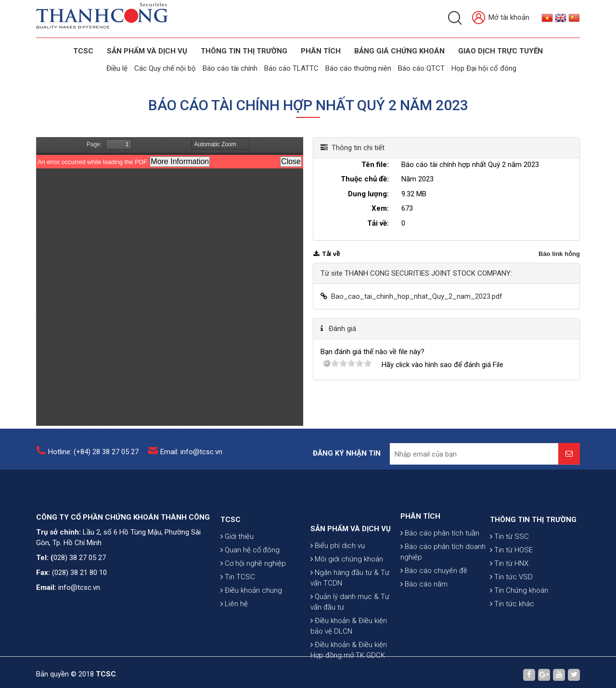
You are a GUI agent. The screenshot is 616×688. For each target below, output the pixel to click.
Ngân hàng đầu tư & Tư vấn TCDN (350, 615)
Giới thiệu (237, 562)
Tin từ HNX (509, 589)
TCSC (83, 51)
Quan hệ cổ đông (250, 576)
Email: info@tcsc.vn (191, 456)
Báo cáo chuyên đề (434, 592)
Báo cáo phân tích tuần (440, 555)
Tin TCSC (238, 603)
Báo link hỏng (559, 254)
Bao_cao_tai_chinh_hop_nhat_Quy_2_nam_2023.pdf (417, 296)
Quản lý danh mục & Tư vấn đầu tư (350, 639)
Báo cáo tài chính (230, 68)
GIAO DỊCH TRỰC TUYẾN (500, 51)
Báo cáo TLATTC (291, 68)
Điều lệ (117, 68)
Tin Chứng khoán (519, 616)
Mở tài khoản (501, 18)
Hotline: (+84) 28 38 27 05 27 (93, 456)
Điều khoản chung (251, 616)
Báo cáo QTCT (421, 68)
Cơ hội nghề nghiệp (253, 589)
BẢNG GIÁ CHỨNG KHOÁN (399, 51)
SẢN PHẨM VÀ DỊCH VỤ (147, 51)
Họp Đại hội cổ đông (484, 68)
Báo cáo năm (424, 606)
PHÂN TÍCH (420, 538)
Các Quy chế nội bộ (165, 68)
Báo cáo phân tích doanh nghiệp (443, 573)
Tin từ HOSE (511, 576)
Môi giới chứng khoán (347, 597)
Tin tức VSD (511, 603)
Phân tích (321, 51)
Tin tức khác (512, 630)
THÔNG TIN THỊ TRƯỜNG (244, 51)
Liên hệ (234, 630)
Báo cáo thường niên (358, 68)
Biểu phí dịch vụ (338, 583)
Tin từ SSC (509, 562)
